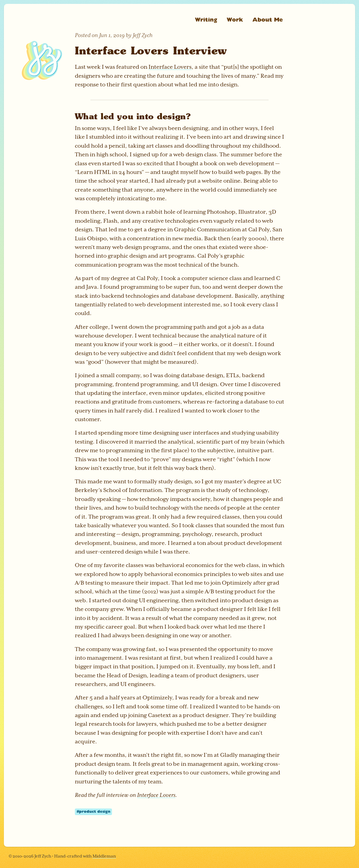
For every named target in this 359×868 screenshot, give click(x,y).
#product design (93, 811)
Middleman (104, 856)
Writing (206, 19)
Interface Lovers (170, 67)
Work (235, 19)
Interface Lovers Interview (151, 50)
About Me (268, 19)
